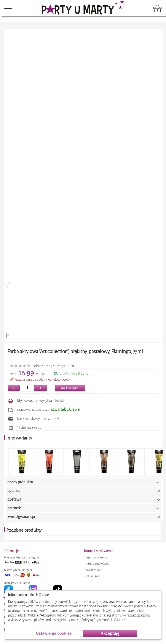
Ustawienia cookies (54, 633)
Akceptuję (110, 633)
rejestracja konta (96, 557)
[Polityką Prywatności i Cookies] (103, 620)
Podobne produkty (24, 530)
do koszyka (70, 388)
